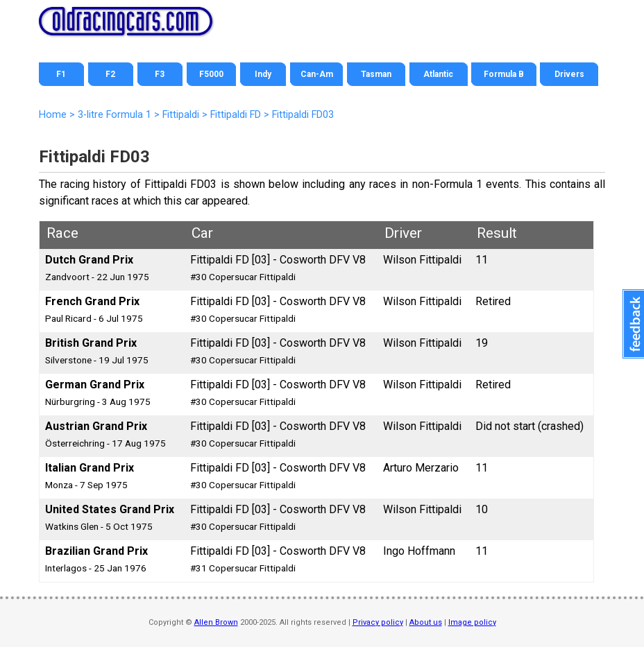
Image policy (472, 622)
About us (426, 622)
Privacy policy (378, 622)
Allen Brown (216, 622)
